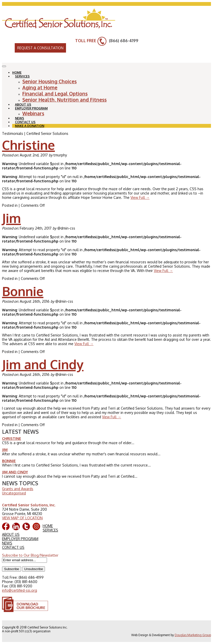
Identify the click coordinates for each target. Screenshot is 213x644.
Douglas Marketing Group (193, 635)
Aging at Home (40, 87)
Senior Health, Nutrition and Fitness (64, 100)
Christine (28, 145)
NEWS (7, 543)
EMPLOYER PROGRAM (31, 108)
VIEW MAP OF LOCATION (22, 518)
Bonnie (23, 291)
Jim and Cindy (43, 364)
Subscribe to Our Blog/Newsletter (30, 555)
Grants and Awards (18, 489)
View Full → (140, 197)
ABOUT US (11, 534)
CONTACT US (13, 547)
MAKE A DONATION (30, 126)
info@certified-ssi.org (20, 590)
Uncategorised (14, 493)
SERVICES (22, 76)
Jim (11, 218)
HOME (48, 526)
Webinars (33, 113)
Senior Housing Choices (50, 81)
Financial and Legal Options (55, 93)
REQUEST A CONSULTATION (40, 48)
